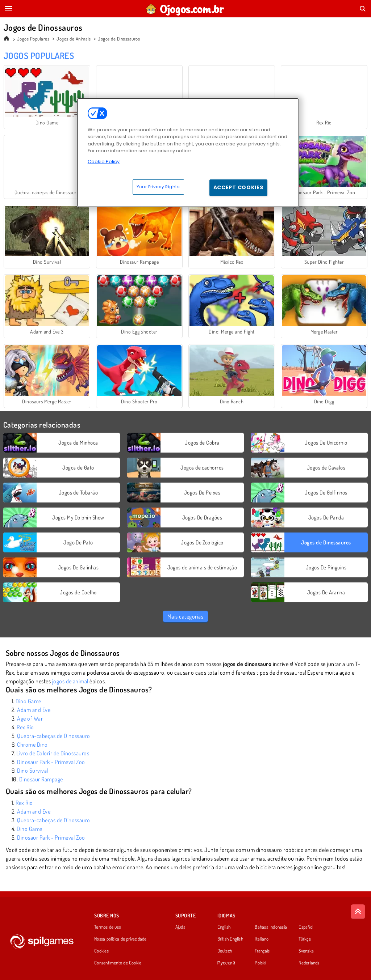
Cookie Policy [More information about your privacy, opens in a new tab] (104, 162)
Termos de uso (108, 927)
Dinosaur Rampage (41, 779)
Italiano (262, 939)
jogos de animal (70, 681)
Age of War (30, 718)
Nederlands (309, 963)
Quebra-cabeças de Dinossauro (53, 736)
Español (306, 927)
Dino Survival (32, 771)
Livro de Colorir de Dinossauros (53, 753)
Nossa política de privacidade (120, 939)
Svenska (306, 951)
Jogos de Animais (74, 39)
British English (230, 939)
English (224, 927)
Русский (226, 963)
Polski (260, 963)
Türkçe (305, 939)
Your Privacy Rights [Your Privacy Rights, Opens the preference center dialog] (158, 187)
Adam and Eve (34, 710)
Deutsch (225, 951)
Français (262, 951)
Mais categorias (185, 616)
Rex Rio (25, 727)
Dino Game (28, 701)
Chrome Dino (32, 744)
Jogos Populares (33, 39)
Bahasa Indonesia (271, 927)
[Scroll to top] (358, 912)
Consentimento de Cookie (118, 963)
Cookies (101, 951)
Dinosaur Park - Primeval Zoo (51, 762)
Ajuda (180, 927)
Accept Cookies (238, 187)
